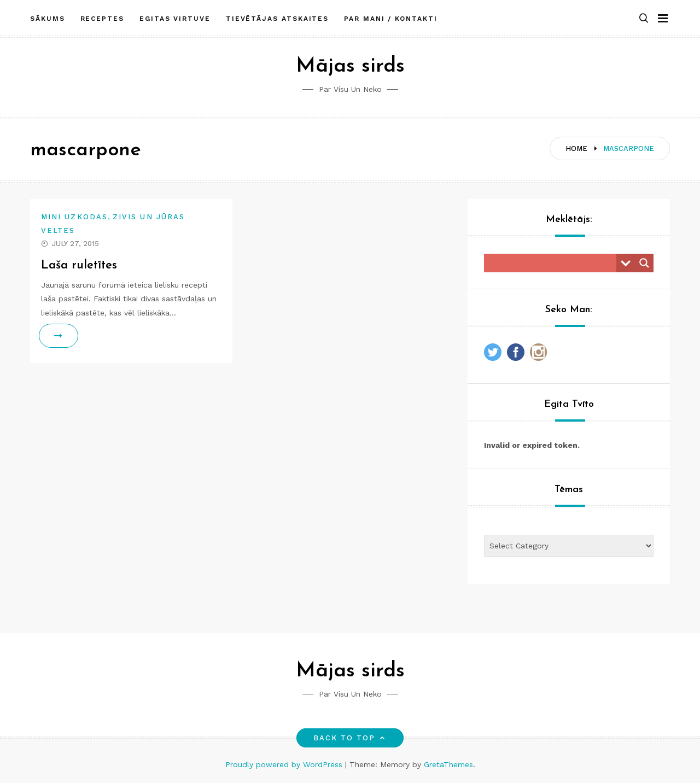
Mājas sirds (350, 66)
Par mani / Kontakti (390, 18)
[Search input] (553, 263)
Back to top (350, 738)
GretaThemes (448, 764)
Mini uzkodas (74, 217)
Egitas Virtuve (175, 18)
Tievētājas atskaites (277, 18)
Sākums (48, 18)
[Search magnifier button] (644, 263)
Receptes (102, 18)
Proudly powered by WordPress (285, 764)
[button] (644, 18)
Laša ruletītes (80, 265)
